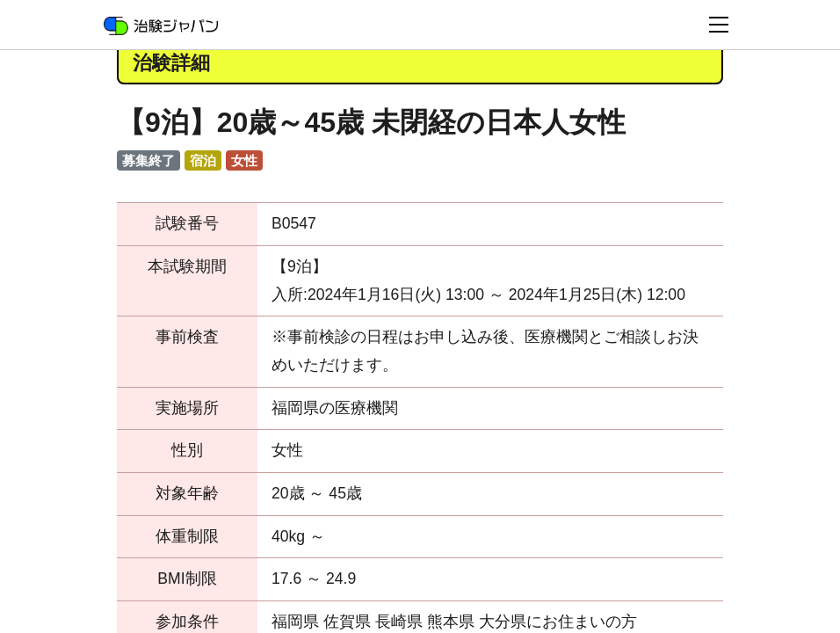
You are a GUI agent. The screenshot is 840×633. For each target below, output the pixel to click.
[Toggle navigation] (719, 25)
